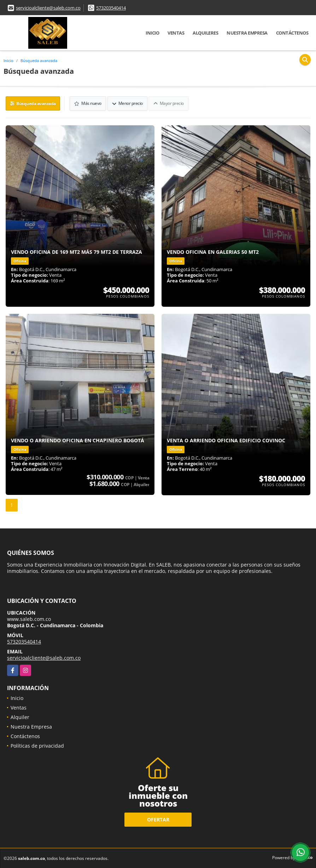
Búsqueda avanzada (39, 61)
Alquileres (205, 33)
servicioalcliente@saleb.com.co (48, 8)
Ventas (176, 33)
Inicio (152, 33)
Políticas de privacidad (37, 745)
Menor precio (128, 103)
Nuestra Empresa (247, 33)
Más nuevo (89, 103)
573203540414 (111, 8)
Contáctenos (292, 33)
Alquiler (20, 716)
